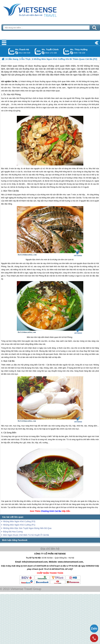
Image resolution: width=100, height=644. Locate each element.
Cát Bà (64, 85)
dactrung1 (71, 53)
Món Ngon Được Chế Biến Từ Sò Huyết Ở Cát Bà (26, 535)
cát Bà (13, 507)
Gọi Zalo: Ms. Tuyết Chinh (38, 51)
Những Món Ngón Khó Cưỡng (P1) (19, 525)
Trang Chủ (37, 10)
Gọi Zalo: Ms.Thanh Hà (11, 51)
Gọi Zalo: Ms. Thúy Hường (66, 51)
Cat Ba (14, 81)
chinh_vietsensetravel (43, 53)
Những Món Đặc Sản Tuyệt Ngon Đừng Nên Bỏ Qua (27, 528)
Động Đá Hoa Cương (13, 532)
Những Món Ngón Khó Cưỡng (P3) (19, 521)
